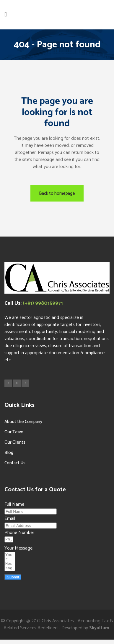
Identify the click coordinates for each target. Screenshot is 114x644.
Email (10, 519)
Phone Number (19, 533)
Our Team (14, 432)
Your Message (18, 549)
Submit (13, 581)
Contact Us (15, 463)
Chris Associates (58, 625)
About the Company (23, 422)
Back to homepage (57, 193)
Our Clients (15, 442)
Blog (9, 453)
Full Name (14, 504)
